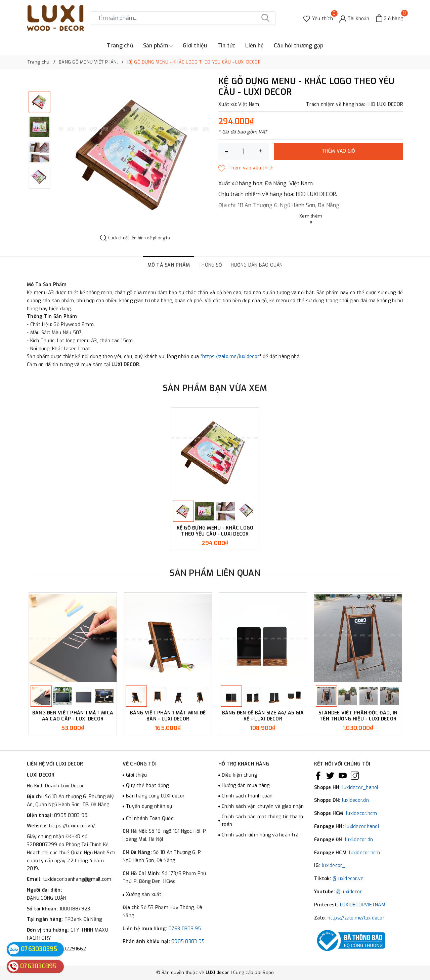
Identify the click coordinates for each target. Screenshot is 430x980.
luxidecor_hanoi (360, 788)
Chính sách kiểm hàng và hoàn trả (260, 835)
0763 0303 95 (185, 929)
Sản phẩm (158, 46)
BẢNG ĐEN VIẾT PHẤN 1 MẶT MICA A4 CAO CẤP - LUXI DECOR (73, 716)
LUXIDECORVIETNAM (363, 905)
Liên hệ (254, 46)
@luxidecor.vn (348, 879)
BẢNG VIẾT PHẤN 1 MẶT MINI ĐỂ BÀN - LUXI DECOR (168, 716)
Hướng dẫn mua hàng (246, 786)
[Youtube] (343, 775)
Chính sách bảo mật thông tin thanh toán (263, 821)
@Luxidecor (349, 892)
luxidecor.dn (355, 800)
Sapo (268, 972)
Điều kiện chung (239, 775)
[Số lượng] (244, 151)
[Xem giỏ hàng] (390, 18)
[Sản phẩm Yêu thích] (318, 18)
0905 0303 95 (188, 942)
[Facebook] (318, 775)
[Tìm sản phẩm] (183, 18)
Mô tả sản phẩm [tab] (169, 265)
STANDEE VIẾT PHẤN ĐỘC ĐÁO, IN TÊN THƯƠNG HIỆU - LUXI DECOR (358, 716)
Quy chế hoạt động (147, 786)
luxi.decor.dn (359, 840)
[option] (135, 156)
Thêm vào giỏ (339, 151)
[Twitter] (330, 775)
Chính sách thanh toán (247, 796)
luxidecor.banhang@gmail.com (77, 879)
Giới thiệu (195, 46)
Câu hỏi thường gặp (299, 46)
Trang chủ (120, 46)
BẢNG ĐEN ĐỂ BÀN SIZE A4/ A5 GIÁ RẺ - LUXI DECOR (263, 716)
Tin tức (226, 46)
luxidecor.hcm (361, 813)
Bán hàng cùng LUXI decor (155, 796)
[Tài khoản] (354, 18)
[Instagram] (355, 775)
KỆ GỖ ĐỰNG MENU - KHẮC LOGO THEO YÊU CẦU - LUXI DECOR (215, 531)
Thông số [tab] (210, 265)
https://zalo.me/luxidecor (231, 357)
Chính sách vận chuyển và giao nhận (263, 806)
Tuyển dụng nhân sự (149, 806)
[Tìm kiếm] (265, 18)
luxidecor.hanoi (362, 827)
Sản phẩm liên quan (215, 573)
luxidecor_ (334, 866)
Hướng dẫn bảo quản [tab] (257, 265)
